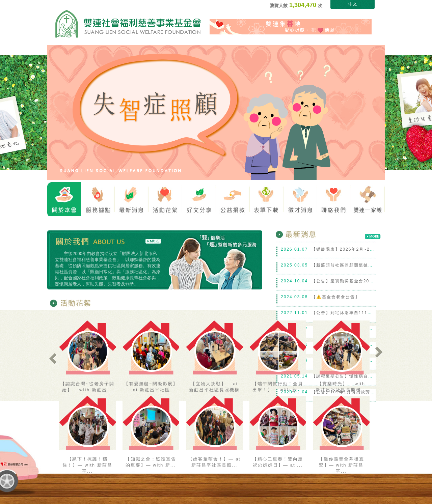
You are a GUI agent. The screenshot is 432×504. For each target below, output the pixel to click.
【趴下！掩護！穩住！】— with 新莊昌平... (87, 465)
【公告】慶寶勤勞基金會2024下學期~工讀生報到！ (366, 281)
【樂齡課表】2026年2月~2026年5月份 (354, 249)
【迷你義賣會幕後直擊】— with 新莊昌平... (341, 465)
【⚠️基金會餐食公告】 (336, 297)
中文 (353, 4)
